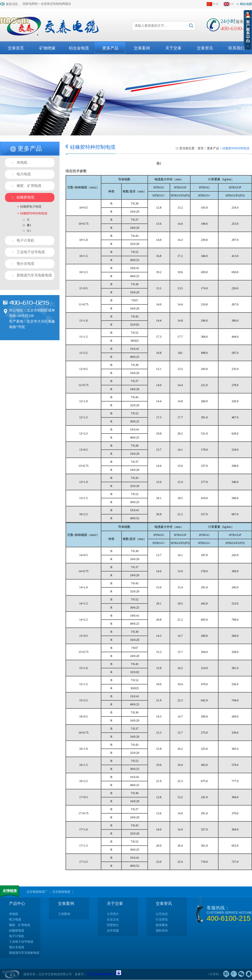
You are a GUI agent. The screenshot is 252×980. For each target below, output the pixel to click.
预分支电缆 (25, 264)
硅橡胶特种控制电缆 (34, 213)
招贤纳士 (113, 925)
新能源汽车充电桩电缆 (34, 275)
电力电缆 (24, 174)
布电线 (22, 163)
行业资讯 (162, 919)
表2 (29, 231)
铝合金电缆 (79, 48)
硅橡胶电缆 (25, 197)
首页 (201, 148)
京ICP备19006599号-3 (102, 974)
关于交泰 (173, 48)
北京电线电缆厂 (37, 892)
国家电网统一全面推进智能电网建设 (47, 5)
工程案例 (64, 914)
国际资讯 (162, 931)
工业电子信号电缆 (31, 252)
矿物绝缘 (47, 48)
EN (229, 4)
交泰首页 (16, 48)
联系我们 (236, 48)
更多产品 (110, 48)
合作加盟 (113, 931)
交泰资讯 (205, 48)
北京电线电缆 (61, 892)
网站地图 (244, 4)
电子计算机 (25, 240)
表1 (29, 225)
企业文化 (113, 919)
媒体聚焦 (162, 925)
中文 (213, 4)
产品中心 (17, 903)
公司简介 (113, 914)
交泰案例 (142, 48)
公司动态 (162, 914)
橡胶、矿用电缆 (29, 186)
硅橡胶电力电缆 (31, 207)
